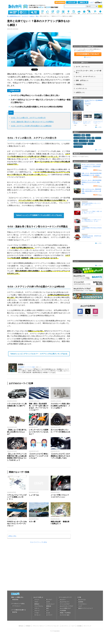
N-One (76, 141)
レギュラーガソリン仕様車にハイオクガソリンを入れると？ (39, 432)
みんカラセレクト (65, 602)
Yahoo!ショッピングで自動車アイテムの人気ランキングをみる (39, 215)
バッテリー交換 (83, 141)
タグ (47, 611)
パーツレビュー (16, 606)
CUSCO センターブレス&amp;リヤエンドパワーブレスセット (17, 524)
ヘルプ (92, 2)
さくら (88, 135)
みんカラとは (82, 600)
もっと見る (99, 127)
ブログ (36, 602)
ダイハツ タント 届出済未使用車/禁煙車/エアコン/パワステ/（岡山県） (92, 182)
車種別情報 (15, 600)
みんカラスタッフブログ (66, 606)
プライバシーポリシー (39, 626)
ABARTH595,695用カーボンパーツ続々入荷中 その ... (91, 204)
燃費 (83, 135)
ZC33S (89, 138)
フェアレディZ (78, 147)
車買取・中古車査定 (65, 613)
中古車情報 (63, 611)
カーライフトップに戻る (39, 542)
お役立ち (32, 16)
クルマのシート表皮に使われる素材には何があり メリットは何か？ (60, 406)
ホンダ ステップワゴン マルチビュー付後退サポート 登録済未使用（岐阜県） (91, 166)
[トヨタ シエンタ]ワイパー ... (87, 122)
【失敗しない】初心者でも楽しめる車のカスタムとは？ (17, 432)
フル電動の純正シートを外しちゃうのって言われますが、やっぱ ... (91, 220)
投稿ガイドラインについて (85, 608)
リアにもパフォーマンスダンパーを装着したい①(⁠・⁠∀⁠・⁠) (17, 497)
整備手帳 (15, 612)
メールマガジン (82, 604)
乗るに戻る (13, 536)
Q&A (47, 608)
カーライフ (25, 16)
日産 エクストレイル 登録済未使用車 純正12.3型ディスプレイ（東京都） (91, 191)
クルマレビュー (50, 604)
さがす (48, 602)
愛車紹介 (37, 604)
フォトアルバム (39, 606)
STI (93, 138)
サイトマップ (87, 626)
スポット (37, 608)
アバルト (90, 144)
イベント (37, 600)
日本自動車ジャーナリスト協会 (26, 367)
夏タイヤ (92, 141)
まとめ (48, 613)
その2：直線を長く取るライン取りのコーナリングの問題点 (32, 122)
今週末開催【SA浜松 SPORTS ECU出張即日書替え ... (91, 237)
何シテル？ (49, 600)
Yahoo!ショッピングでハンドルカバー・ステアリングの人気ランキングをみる (39, 354)
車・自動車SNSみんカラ (14, 16)
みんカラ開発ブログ (65, 608)
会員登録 (81, 602)
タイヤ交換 (77, 135)
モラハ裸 (32, 522)
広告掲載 (79, 626)
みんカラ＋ (63, 600)
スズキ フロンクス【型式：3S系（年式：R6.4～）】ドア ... (92, 212)
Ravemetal (88, 104)
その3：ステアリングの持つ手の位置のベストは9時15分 (31, 126)
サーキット (38, 615)
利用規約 (28, 626)
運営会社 (21, 626)
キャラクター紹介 (65, 615)
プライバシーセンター (53, 626)
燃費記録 (49, 606)
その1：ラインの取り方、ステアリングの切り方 (28, 118)
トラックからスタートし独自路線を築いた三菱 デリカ (17, 406)
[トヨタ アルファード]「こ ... (98, 122)
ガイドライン (65, 626)
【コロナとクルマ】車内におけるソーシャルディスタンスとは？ (39, 456)
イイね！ (37, 613)
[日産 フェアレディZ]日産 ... (77, 122)
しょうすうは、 (35, 495)
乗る (37, 16)
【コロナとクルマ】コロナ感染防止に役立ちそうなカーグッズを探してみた (60, 456)
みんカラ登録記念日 (80, 138)
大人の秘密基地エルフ (80, 144)
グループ (37, 611)
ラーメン (98, 138)
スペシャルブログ (65, 604)
